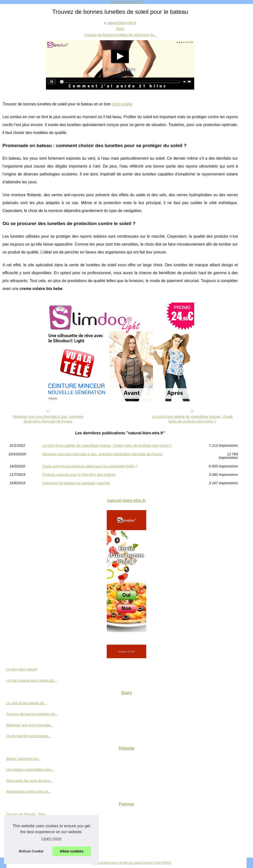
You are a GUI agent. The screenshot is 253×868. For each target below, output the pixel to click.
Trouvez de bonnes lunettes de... (32, 714)
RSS (168, 863)
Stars (120, 29)
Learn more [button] (51, 839)
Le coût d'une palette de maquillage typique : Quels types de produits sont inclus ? (192, 419)
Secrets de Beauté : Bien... (27, 814)
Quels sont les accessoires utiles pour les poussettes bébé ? (90, 466)
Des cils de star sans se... (26, 847)
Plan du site (130, 863)
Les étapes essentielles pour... (30, 770)
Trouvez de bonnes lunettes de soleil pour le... (120, 35)
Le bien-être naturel (22, 669)
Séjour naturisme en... (24, 759)
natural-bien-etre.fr (122, 23)
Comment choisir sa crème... (29, 836)
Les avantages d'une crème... (29, 825)
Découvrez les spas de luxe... (29, 781)
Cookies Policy (152, 863)
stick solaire (122, 104)
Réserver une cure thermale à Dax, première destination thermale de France (48, 419)
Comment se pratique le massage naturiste (76, 483)
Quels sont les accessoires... (29, 736)
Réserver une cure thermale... (30, 725)
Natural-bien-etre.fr (106, 863)
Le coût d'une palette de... (27, 703)
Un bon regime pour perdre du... (32, 680)
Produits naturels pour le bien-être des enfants (79, 475)
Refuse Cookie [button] (31, 851)
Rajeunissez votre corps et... (29, 791)
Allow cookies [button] (72, 851)
